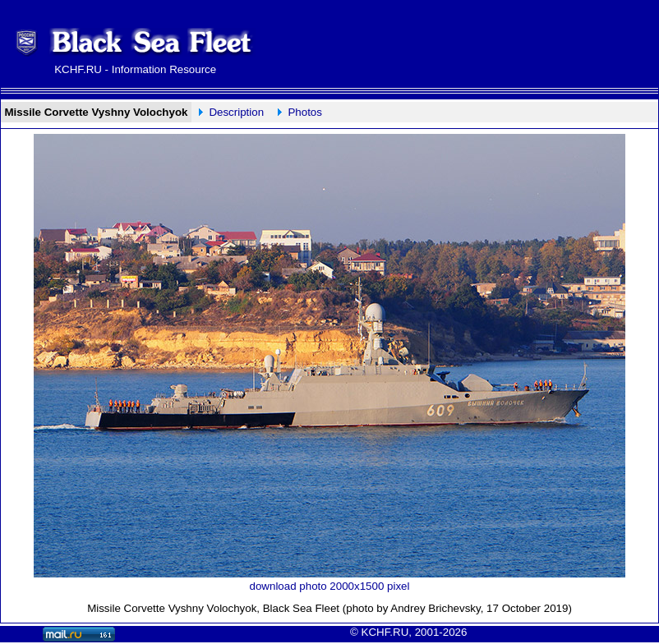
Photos (305, 112)
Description (236, 112)
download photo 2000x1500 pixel (330, 586)
